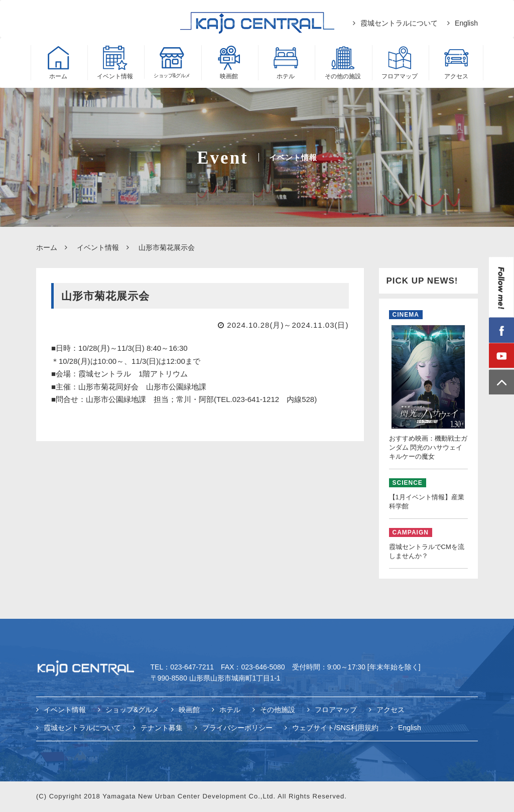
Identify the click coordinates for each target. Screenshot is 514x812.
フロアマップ (336, 711)
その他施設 (278, 711)
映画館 (189, 711)
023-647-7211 (192, 668)
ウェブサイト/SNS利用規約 (336, 728)
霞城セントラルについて (399, 23)
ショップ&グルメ (132, 711)
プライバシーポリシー (237, 728)
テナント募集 (162, 728)
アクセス (391, 711)
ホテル (230, 711)
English (466, 23)
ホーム (47, 247)
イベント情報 (98, 247)
